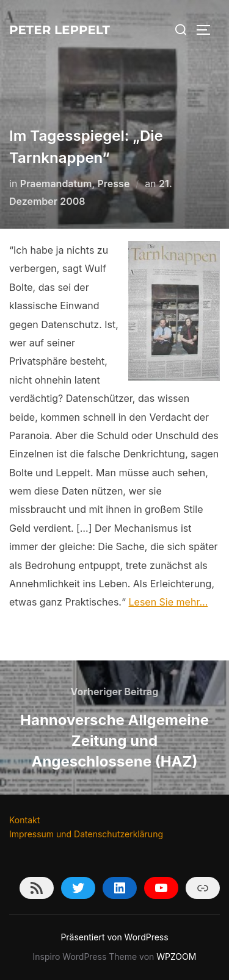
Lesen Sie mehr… (169, 602)
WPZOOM (176, 957)
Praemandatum (56, 184)
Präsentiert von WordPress (114, 937)
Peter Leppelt (60, 30)
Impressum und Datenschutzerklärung (86, 834)
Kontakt (24, 820)
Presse (114, 184)
